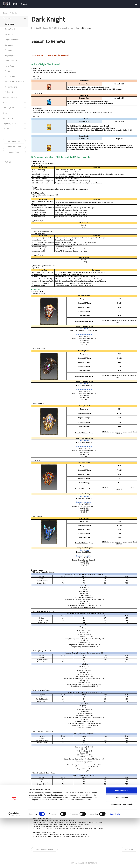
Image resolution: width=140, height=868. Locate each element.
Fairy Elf (8, 34)
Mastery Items (8, 118)
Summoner (9, 50)
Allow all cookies (122, 431)
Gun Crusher (10, 76)
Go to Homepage (14, 141)
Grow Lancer (10, 61)
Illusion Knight (11, 87)
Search (136, 4)
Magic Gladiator (11, 40)
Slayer (7, 71)
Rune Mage (9, 66)
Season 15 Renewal (84, 28)
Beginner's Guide (10, 13)
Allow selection (122, 438)
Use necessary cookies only (122, 444)
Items (5, 102)
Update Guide (14, 152)
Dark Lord (9, 45)
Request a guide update (44, 849)
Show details (115, 454)
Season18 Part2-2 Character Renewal (58, 28)
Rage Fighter (10, 55)
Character (7, 18)
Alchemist (9, 92)
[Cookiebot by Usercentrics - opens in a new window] (14, 454)
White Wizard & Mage (13, 82)
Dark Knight (10, 24)
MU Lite (6, 129)
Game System (8, 108)
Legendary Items (10, 123)
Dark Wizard (10, 29)
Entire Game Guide (14, 147)
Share (131, 849)
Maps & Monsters (10, 97)
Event (5, 113)
